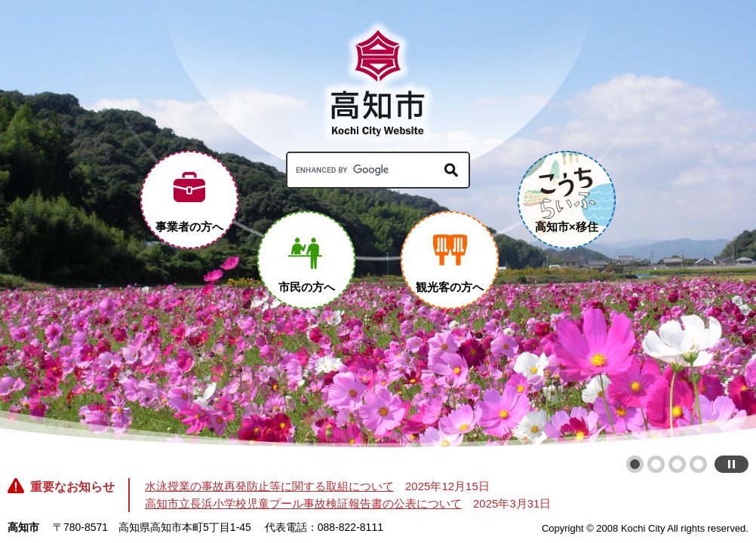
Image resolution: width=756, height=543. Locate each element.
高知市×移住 (567, 227)
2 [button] (656, 464)
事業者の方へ (189, 227)
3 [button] (677, 464)
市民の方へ (307, 287)
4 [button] (698, 464)
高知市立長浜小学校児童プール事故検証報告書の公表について (303, 503)
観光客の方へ (450, 287)
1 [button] (635, 464)
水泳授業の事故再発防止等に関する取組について (269, 486)
